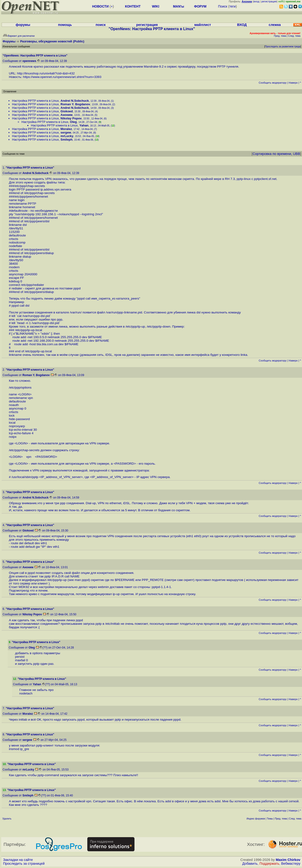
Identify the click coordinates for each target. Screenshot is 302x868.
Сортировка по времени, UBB (276, 154)
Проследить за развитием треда (283, 47)
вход (256, 1)
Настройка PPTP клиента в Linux (35, 101)
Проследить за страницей (24, 864)
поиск (101, 25)
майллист (203, 25)
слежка (275, 25)
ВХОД (242, 25)
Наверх (293, 83)
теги (233, 6)
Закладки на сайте (18, 860)
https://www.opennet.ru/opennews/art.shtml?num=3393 (62, 77)
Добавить (250, 864)
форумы (23, 25)
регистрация (269, 1)
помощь (65, 25)
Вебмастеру (291, 864)
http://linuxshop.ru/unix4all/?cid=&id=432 (46, 73)
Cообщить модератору (273, 83)
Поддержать (269, 864)
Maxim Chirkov (288, 860)
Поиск (223, 6)
